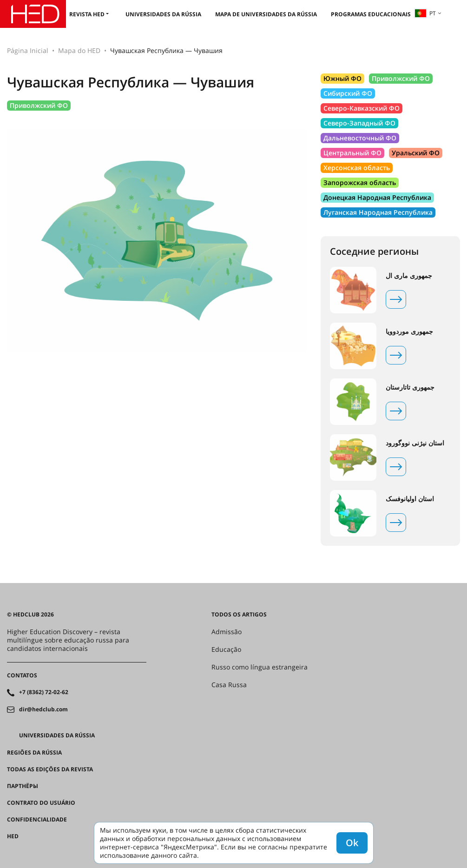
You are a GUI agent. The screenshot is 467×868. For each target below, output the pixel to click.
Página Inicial (28, 50)
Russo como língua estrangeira (260, 667)
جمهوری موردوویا (409, 331)
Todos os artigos (239, 615)
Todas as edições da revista (50, 769)
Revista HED (87, 14)
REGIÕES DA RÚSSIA (34, 753)
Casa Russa (229, 685)
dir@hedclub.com (43, 709)
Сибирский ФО (348, 93)
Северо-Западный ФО (359, 123)
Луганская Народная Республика (378, 212)
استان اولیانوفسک (410, 499)
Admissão (227, 632)
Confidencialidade (37, 820)
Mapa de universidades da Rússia (266, 14)
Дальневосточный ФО (360, 138)
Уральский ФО (416, 153)
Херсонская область (357, 168)
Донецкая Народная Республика (377, 197)
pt (425, 13)
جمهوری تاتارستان (410, 387)
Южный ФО (342, 78)
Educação (226, 649)
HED (13, 836)
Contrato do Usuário (41, 803)
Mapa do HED (79, 50)
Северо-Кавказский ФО (362, 108)
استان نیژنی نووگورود (415, 443)
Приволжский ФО (39, 105)
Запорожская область (360, 182)
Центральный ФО (352, 153)
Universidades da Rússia (163, 14)
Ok (352, 843)
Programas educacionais (371, 14)
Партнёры (23, 786)
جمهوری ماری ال (409, 276)
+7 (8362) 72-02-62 (44, 692)
